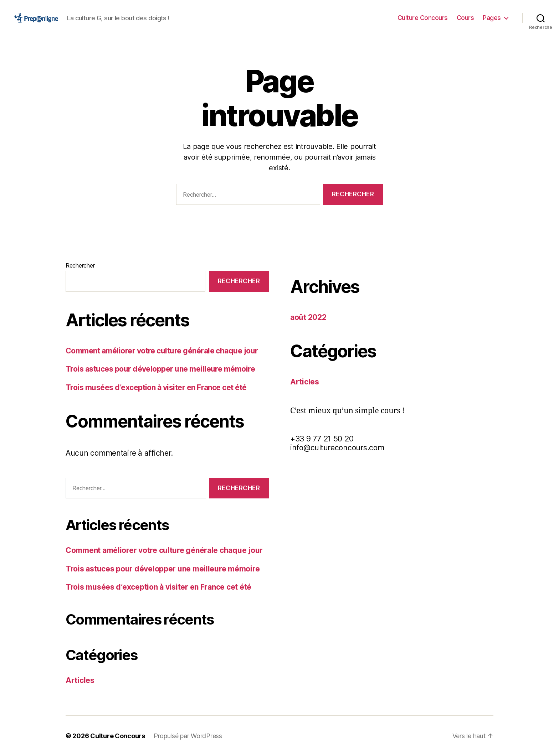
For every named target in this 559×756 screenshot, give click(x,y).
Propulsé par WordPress (188, 736)
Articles (80, 680)
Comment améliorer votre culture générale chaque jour (162, 351)
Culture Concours (423, 18)
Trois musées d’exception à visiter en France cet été (156, 387)
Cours (465, 18)
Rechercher (80, 265)
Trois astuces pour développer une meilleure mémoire (160, 369)
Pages (492, 18)
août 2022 (308, 317)
